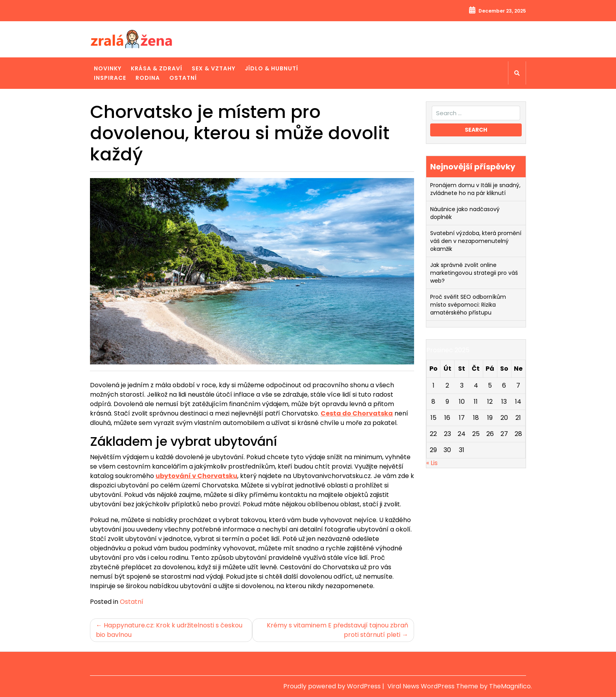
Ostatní (183, 78)
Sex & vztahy (214, 68)
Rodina (148, 78)
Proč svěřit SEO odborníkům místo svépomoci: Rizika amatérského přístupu (468, 305)
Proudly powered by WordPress (333, 686)
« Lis (432, 463)
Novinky (108, 68)
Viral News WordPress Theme (434, 686)
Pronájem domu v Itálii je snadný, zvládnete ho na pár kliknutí (475, 189)
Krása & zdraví (157, 68)
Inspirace (110, 78)
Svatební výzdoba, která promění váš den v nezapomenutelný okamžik (476, 241)
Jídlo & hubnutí (271, 68)
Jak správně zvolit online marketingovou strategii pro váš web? (474, 273)
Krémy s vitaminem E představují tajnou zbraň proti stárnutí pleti (337, 630)
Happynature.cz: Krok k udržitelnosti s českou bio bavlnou (169, 630)
